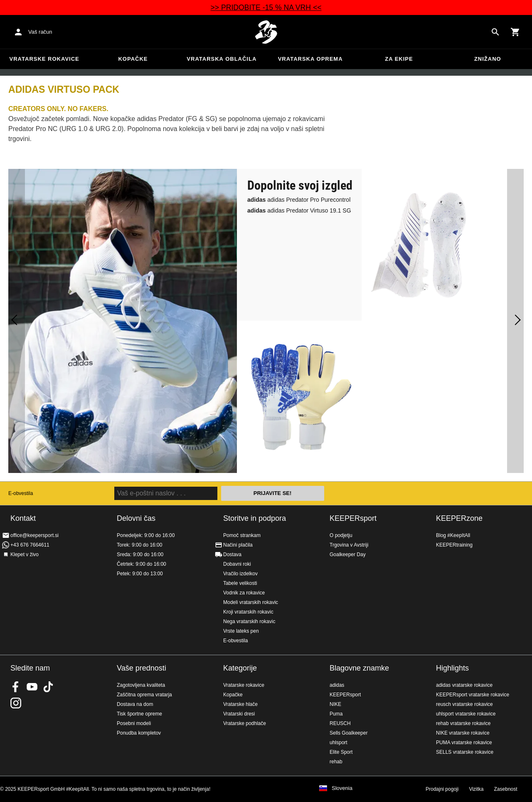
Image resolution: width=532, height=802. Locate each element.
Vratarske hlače (240, 704)
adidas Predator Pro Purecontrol (299, 200)
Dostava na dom (135, 704)
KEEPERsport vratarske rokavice (473, 695)
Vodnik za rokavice (244, 593)
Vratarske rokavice (44, 59)
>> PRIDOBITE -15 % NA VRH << (266, 7)
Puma (336, 714)
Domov (266, 32)
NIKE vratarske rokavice (463, 733)
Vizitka (476, 789)
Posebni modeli (134, 723)
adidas (337, 685)
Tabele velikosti (240, 583)
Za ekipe (399, 59)
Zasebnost (506, 789)
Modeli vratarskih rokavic (251, 602)
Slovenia (342, 788)
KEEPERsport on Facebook (16, 687)
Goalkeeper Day (348, 554)
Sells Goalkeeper (349, 733)
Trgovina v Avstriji (349, 545)
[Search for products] (495, 32)
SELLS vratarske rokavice (465, 752)
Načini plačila (238, 545)
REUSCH (340, 723)
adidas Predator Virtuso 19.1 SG (299, 210)
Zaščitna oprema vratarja (144, 695)
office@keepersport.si (34, 535)
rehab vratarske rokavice (463, 723)
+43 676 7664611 (30, 545)
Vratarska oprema (310, 59)
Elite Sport (341, 752)
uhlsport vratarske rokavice (466, 714)
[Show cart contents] (515, 32)
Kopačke (133, 59)
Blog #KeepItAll (453, 535)
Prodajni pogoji (442, 789)
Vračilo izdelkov (240, 574)
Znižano (488, 59)
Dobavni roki (237, 564)
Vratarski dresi (239, 714)
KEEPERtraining (454, 545)
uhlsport (339, 743)
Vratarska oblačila (222, 59)
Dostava (232, 554)
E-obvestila (21, 493)
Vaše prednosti (142, 668)
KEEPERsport (353, 518)
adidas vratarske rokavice (464, 685)
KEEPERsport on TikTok (48, 687)
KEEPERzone (459, 518)
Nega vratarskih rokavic (249, 621)
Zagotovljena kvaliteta (141, 685)
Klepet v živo (25, 554)
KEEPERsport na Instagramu (16, 703)
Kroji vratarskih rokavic (248, 612)
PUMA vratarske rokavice (464, 743)
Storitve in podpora (255, 518)
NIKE (335, 704)
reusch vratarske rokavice (464, 704)
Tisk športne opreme (139, 714)
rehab (336, 762)
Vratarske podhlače (245, 723)
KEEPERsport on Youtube (32, 687)
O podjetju (341, 535)
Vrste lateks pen (241, 631)
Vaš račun (40, 32)
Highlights (452, 668)
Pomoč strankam (242, 535)
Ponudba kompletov (139, 733)
